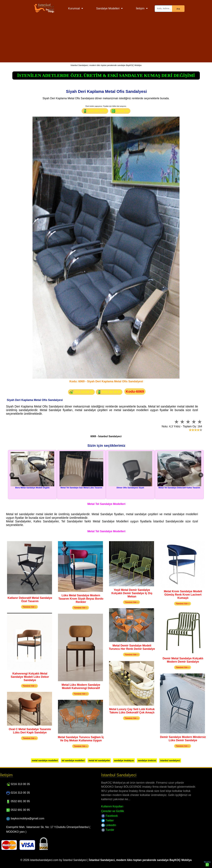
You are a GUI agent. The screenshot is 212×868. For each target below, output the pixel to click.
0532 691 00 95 (95, 111)
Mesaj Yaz (120, 111)
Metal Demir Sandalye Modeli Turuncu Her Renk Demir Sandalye (132, 647)
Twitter (107, 820)
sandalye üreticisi (147, 760)
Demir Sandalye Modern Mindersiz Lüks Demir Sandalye (183, 739)
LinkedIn (109, 825)
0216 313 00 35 (81, 392)
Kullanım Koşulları (112, 806)
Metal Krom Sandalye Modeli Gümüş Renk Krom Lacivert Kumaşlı (183, 595)
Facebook (110, 816)
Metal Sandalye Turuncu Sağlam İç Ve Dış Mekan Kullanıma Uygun (81, 739)
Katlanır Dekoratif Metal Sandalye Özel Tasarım (30, 600)
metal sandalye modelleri (45, 760)
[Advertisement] (106, 40)
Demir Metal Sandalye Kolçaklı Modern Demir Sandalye (183, 660)
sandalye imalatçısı (124, 760)
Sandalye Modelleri (108, 8)
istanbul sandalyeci (170, 760)
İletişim (140, 8)
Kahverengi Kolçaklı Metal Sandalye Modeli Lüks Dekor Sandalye (30, 677)
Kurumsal (74, 8)
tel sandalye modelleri (73, 760)
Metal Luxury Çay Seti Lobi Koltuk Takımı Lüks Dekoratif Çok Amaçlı (132, 711)
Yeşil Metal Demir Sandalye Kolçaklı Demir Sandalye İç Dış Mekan (132, 593)
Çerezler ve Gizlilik (113, 811)
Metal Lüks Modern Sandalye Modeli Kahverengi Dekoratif (81, 686)
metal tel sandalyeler (99, 760)
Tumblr (108, 830)
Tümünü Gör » (29, 607)
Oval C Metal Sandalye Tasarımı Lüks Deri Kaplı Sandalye (30, 731)
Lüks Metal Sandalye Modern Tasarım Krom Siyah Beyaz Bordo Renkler (81, 599)
